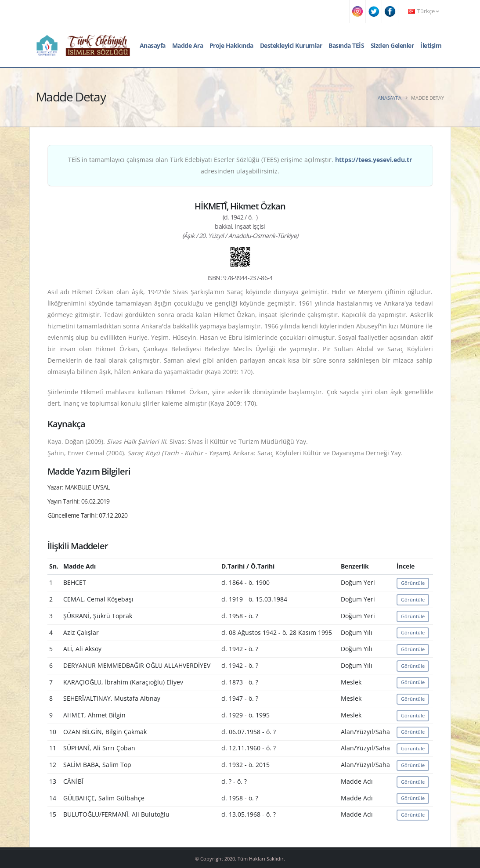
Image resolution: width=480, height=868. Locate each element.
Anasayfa (153, 45)
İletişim (431, 45)
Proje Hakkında (231, 45)
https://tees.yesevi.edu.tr (374, 160)
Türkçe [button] (423, 11)
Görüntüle (413, 583)
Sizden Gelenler (392, 45)
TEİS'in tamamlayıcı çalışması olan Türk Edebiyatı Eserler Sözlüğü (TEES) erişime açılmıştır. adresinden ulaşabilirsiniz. (240, 165)
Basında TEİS (346, 45)
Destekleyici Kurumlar (291, 45)
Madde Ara (188, 45)
